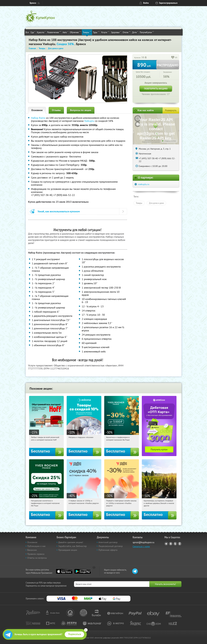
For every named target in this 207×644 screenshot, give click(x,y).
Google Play (83, 571)
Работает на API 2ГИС (152, 140)
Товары (87, 32)
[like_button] (173, 58)
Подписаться (75, 634)
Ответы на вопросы (37, 558)
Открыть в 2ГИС (170, 141)
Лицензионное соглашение (151, 142)
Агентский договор (108, 542)
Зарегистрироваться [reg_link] (168, 3)
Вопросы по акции (81, 110)
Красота (41, 32)
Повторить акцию (156, 89)
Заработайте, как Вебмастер (73, 546)
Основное (37, 110)
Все (27, 32)
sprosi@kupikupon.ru (143, 542)
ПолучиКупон (147, 32)
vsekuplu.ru (144, 184)
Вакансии (32, 550)
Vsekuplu (89, 121)
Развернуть (171, 110)
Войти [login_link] (146, 3)
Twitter (175, 544)
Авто (65, 32)
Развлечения (54, 32)
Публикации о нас (36, 546)
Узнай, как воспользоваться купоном (59, 211)
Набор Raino (38, 118)
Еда (33, 32)
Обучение (75, 32)
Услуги (105, 32)
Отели (127, 32)
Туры (96, 32)
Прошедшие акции (68, 550)
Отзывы (56, 110)
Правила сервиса (36, 554)
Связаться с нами (141, 546)
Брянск (33, 3)
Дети (135, 32)
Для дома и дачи (156, 203)
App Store (64, 571)
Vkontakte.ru (171, 544)
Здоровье (116, 32)
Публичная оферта (108, 550)
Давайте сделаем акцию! (71, 542)
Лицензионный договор (111, 546)
